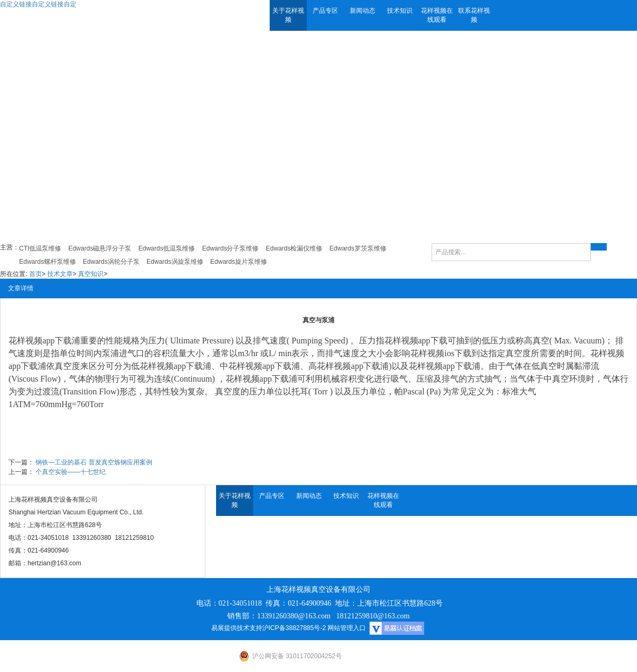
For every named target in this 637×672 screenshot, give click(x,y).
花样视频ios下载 (441, 353)
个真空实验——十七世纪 (71, 472)
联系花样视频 (474, 15)
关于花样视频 (288, 15)
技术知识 (400, 11)
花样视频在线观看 (437, 15)
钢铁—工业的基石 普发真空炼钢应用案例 (94, 462)
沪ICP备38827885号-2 (294, 628)
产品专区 (325, 11)
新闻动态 (363, 11)
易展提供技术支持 (237, 628)
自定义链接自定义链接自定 (38, 4)
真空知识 (91, 274)
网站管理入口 (347, 628)
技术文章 (60, 274)
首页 (36, 274)
